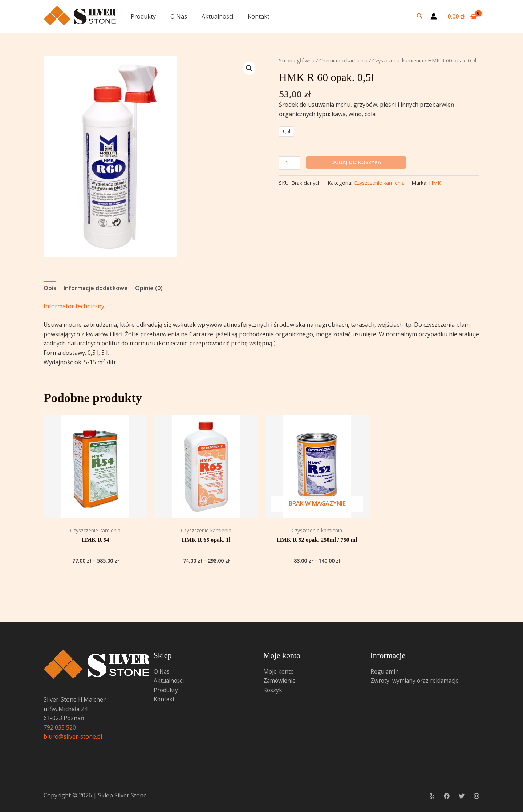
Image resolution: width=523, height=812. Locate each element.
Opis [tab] (50, 288)
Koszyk (273, 690)
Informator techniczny (74, 306)
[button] (420, 16)
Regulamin (385, 671)
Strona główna (297, 60)
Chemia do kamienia (343, 60)
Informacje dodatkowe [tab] (96, 288)
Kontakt (259, 16)
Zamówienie (280, 681)
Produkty (143, 16)
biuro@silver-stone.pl (73, 736)
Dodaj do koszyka (356, 162)
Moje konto (279, 671)
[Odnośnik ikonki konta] (434, 16)
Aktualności (217, 16)
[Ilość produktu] (289, 163)
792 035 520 (60, 727)
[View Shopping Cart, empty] (462, 16)
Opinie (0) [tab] (149, 288)
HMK (435, 183)
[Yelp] (432, 796)
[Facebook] (447, 796)
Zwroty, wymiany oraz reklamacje (416, 681)
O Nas (179, 16)
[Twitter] (462, 796)
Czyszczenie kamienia (398, 60)
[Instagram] (477, 796)
